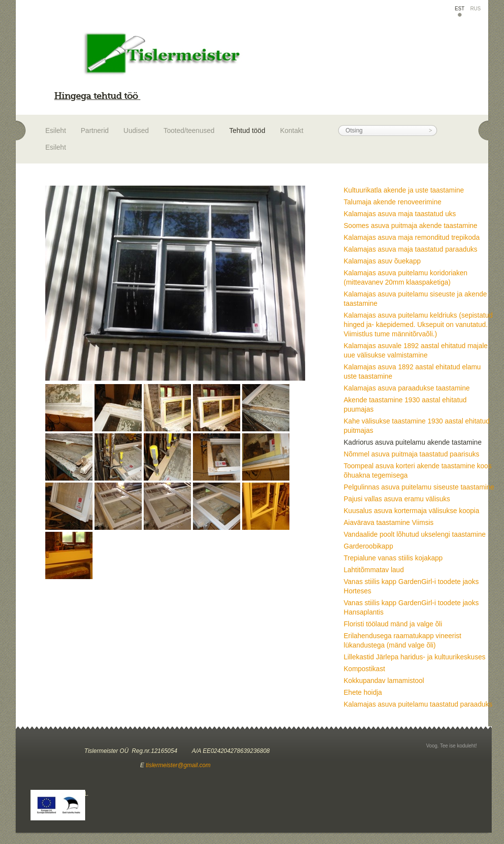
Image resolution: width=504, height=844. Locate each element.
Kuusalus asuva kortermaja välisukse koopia (411, 511)
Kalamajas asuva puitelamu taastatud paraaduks (418, 704)
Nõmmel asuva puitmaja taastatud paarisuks (411, 454)
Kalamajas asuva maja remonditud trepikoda (411, 237)
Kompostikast (364, 669)
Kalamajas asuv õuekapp (382, 261)
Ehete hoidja (363, 692)
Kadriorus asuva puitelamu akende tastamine (412, 442)
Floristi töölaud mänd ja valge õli (393, 624)
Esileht (56, 130)
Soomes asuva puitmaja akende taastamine (410, 226)
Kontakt (292, 130)
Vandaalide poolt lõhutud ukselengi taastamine (415, 534)
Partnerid (95, 130)
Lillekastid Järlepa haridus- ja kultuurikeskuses (414, 657)
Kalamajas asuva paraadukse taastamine (407, 388)
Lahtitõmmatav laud (374, 570)
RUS (476, 9)
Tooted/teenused (189, 130)
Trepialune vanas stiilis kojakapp (393, 558)
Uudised (136, 130)
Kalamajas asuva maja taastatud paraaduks (410, 249)
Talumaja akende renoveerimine (392, 202)
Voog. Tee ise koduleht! (452, 746)
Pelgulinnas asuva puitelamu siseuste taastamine (419, 487)
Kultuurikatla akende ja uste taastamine (404, 190)
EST (459, 9)
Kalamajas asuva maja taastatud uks (400, 214)
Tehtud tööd (247, 130)
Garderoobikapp (368, 546)
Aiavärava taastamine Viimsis (389, 522)
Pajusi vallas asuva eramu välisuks (397, 499)
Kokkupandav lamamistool (384, 681)
